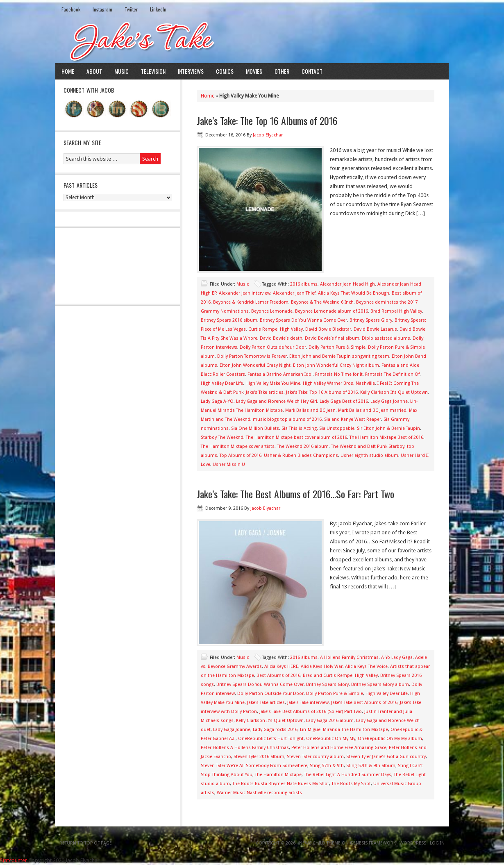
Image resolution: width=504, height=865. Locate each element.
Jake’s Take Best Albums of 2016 (364, 703)
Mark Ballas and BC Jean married (372, 410)
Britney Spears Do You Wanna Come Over (303, 320)
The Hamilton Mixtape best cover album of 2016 (296, 437)
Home (68, 71)
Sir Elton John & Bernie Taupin (388, 428)
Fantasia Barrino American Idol (280, 374)
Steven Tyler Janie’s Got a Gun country (386, 757)
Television (153, 71)
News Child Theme (320, 843)
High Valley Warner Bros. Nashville (339, 383)
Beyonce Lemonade (272, 311)
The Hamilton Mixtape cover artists (238, 446)
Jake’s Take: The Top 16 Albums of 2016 (267, 120)
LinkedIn (158, 9)
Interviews (191, 71)
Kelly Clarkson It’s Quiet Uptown (394, 392)
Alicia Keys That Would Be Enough (354, 293)
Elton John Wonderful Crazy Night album (336, 365)
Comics (225, 71)
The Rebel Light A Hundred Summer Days (348, 775)
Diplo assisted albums (386, 338)
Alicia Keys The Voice (366, 666)
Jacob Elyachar (268, 135)
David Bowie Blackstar (328, 329)
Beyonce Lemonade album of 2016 (331, 311)
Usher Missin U (229, 464)
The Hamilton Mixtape (278, 775)
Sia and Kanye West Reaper (353, 419)
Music (121, 71)
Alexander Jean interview (245, 293)
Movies (254, 71)
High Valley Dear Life (222, 383)
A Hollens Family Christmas (349, 657)
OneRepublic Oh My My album (390, 739)
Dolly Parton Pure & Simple (337, 347)
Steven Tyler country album (315, 757)
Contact (312, 71)
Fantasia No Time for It (339, 374)
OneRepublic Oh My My (331, 739)
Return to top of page (86, 843)
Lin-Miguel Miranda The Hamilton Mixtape (344, 730)
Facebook (71, 9)
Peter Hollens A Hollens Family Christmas (245, 748)
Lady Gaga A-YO (217, 401)
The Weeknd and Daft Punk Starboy (368, 446)
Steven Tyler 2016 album (259, 757)
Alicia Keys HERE (281, 666)
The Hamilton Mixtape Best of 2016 (386, 437)
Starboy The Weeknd (222, 437)
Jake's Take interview (308, 703)
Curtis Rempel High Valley (276, 329)
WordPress (413, 843)
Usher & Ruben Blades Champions (301, 455)
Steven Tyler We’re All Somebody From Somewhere (254, 766)
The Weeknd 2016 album (303, 446)
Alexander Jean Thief (294, 293)
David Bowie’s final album (332, 338)
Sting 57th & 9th (327, 766)
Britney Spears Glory (371, 320)
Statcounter (14, 860)
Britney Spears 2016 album (229, 320)
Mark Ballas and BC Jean (310, 410)
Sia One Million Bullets (255, 428)
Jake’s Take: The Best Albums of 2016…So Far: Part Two (295, 494)
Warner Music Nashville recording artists (259, 793)
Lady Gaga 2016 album (330, 721)
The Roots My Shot (351, 784)
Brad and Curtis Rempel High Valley (340, 675)
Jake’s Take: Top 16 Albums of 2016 (322, 392)
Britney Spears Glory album (380, 685)
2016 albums (304, 284)
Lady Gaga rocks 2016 (275, 730)
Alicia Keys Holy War (322, 666)
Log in (437, 843)
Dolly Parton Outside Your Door (273, 347)
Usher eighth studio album (369, 455)
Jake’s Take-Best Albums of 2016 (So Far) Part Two (311, 712)
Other (282, 71)
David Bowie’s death (281, 338)
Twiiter (131, 9)
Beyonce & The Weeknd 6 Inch (322, 302)
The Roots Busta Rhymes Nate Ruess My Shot (281, 784)
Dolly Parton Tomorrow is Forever (252, 356)
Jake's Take (252, 41)
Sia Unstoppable (337, 428)
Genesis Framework (373, 843)
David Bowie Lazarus (375, 329)
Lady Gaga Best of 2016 (344, 401)
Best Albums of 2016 (278, 675)
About (94, 71)
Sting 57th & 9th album (371, 766)
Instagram (102, 9)
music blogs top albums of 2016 (287, 419)
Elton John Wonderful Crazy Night (255, 365)
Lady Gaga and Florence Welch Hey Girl (277, 401)
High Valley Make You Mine (273, 383)
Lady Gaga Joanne (389, 401)
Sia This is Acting (299, 428)
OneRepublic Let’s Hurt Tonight (271, 739)
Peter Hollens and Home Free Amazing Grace (339, 748)
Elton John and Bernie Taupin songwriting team (339, 356)
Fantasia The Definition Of (392, 374)
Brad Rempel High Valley (396, 311)
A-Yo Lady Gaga (397, 657)
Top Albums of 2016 (241, 455)
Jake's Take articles (265, 392)
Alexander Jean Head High (347, 284)
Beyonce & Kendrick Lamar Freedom (251, 302)
